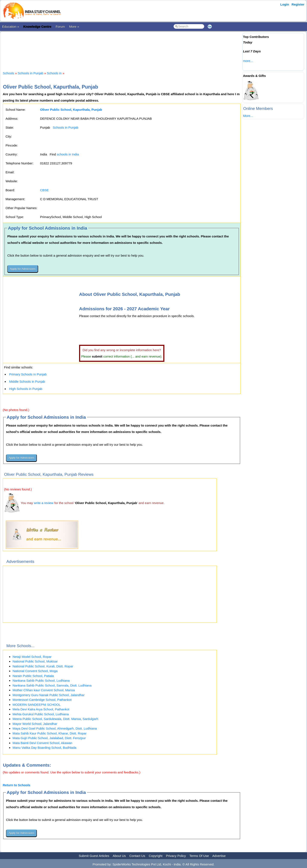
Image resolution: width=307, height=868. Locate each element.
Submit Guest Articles (94, 856)
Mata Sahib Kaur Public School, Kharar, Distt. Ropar (50, 733)
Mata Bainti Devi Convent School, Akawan (42, 743)
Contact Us (137, 856)
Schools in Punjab (30, 73)
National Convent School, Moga (35, 671)
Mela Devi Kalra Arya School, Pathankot (41, 709)
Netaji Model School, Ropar (32, 657)
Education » (11, 27)
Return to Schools (17, 785)
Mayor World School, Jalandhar (35, 724)
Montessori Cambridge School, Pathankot (42, 700)
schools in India (68, 154)
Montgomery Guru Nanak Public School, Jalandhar (49, 695)
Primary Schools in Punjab (28, 374)
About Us (119, 856)
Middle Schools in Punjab (27, 382)
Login (285, 4)
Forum (60, 27)
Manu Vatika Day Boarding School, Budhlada (44, 748)
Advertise (219, 856)
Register (298, 4)
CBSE (44, 190)
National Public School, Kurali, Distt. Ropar (43, 666)
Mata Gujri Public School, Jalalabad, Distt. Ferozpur (49, 738)
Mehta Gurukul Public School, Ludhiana (41, 714)
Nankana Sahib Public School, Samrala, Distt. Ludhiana (52, 685)
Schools (8, 73)
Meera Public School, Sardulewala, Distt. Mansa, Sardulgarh (55, 719)
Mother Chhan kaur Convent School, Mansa (44, 690)
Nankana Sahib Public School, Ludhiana (41, 680)
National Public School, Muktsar (35, 661)
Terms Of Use (199, 856)
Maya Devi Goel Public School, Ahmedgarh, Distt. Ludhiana (55, 728)
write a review (44, 503)
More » (74, 27)
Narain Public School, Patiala (33, 676)
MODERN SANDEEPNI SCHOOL (37, 705)
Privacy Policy (176, 856)
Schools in (55, 73)
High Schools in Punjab (26, 389)
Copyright (156, 856)
